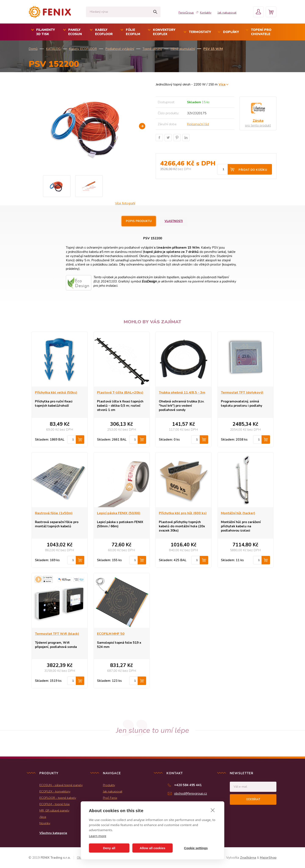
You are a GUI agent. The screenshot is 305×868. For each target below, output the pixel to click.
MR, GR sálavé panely (54, 810)
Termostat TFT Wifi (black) (57, 634)
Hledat (155, 12)
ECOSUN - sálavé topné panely (61, 785)
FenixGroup (186, 13)
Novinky (45, 823)
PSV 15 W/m (213, 49)
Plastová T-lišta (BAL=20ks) (120, 393)
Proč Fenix (110, 798)
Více (222, 84)
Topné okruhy (152, 49)
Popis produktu (139, 221)
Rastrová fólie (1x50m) (54, 513)
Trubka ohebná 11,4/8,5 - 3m (182, 393)
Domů (33, 49)
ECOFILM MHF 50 (111, 634)
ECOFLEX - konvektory (55, 791)
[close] (213, 810)
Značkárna (248, 858)
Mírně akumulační (183, 49)
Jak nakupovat (227, 13)
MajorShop (268, 858)
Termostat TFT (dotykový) (242, 393)
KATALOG (53, 49)
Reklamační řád (198, 124)
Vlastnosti (174, 221)
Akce (43, 817)
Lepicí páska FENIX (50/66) (119, 513)
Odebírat (253, 799)
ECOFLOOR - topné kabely (58, 798)
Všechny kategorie (53, 833)
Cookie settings (196, 848)
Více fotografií (125, 203)
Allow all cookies (153, 848)
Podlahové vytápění (120, 49)
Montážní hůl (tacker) (238, 513)
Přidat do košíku (253, 170)
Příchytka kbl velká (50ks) (56, 393)
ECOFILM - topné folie (55, 804)
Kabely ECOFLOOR (83, 49)
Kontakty (206, 13)
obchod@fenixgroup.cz (191, 794)
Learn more (98, 836)
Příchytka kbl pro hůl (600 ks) (183, 513)
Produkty (109, 785)
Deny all (109, 848)
